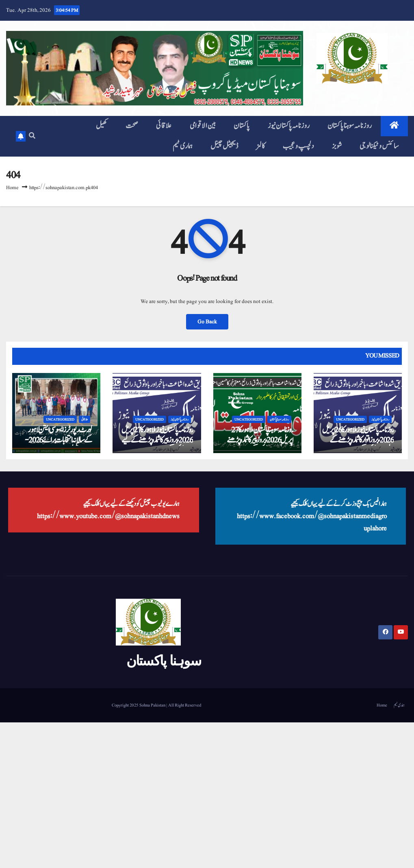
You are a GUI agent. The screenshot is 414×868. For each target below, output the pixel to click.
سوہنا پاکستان (164, 661)
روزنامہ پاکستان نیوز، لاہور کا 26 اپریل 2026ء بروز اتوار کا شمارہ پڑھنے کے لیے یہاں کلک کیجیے (358, 440)
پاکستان (242, 126)
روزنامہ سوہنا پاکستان (350, 126)
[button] (32, 136)
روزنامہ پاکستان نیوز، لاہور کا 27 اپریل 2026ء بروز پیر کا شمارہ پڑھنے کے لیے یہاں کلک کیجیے (157, 440)
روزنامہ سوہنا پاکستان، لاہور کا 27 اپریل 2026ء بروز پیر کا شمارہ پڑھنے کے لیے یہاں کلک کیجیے (260, 440)
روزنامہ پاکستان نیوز (289, 126)
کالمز (260, 146)
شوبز (337, 146)
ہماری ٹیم (183, 146)
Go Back (207, 322)
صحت (132, 126)
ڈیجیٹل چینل (224, 146)
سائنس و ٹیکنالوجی (379, 146)
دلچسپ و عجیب (298, 146)
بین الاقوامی (203, 126)
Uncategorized (60, 419)
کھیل (102, 126)
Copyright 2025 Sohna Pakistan (139, 705)
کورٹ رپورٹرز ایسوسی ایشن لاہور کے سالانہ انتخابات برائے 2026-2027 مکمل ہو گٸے (59, 440)
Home (12, 188)
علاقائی (164, 126)
